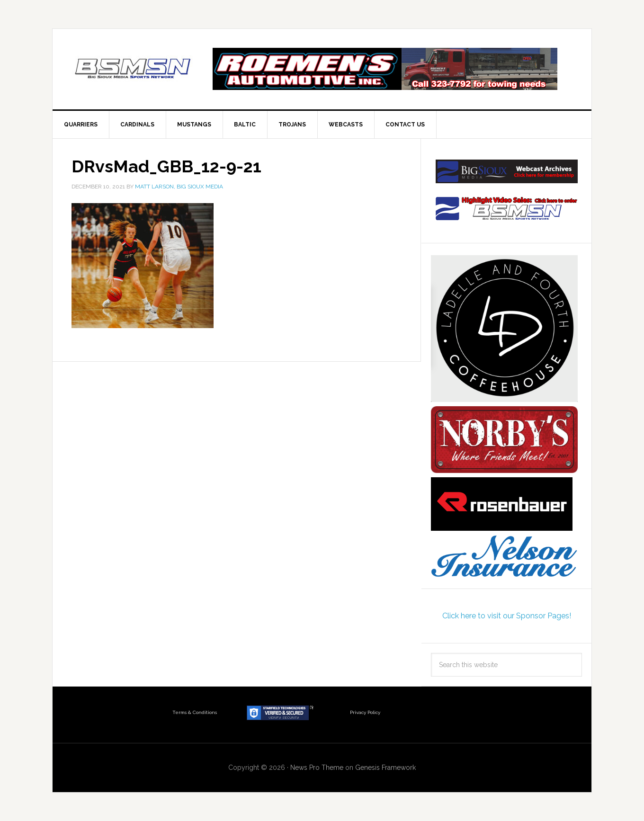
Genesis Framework (385, 767)
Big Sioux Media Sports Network (133, 69)
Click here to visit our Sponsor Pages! (507, 616)
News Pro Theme (317, 767)
